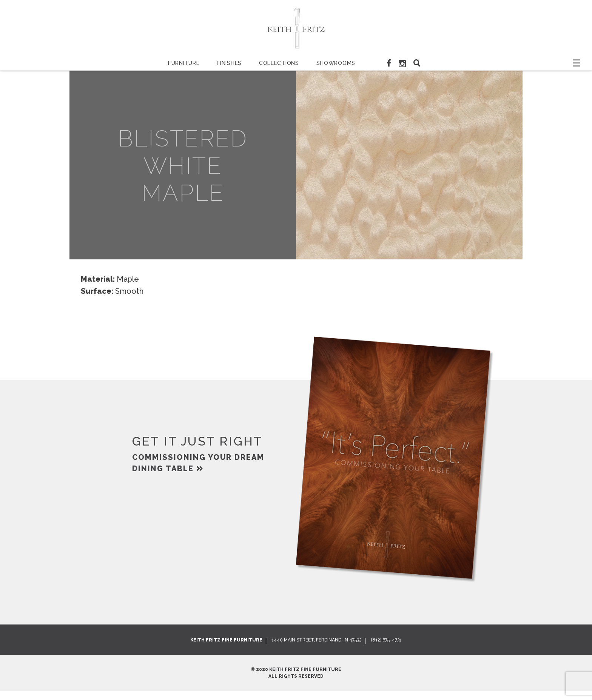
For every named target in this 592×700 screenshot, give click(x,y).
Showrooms (336, 63)
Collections (279, 63)
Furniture (184, 63)
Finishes (229, 63)
